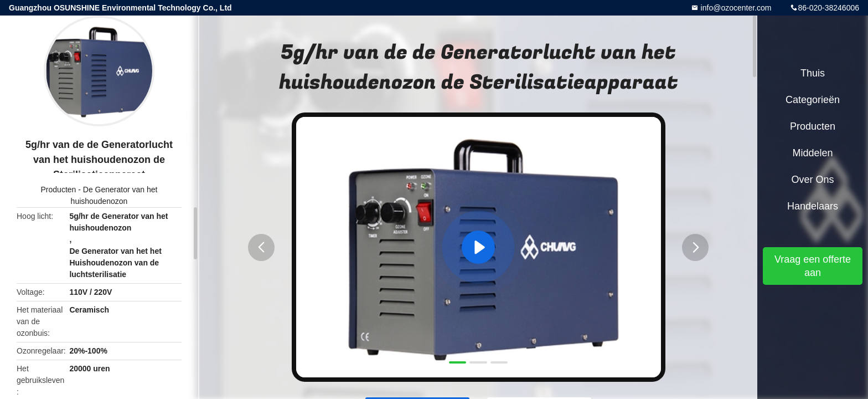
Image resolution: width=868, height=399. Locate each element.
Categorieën (813, 100)
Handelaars (813, 206)
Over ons (812, 180)
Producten (59, 190)
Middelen (812, 153)
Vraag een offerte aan (813, 266)
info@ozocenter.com (735, 8)
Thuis (813, 73)
